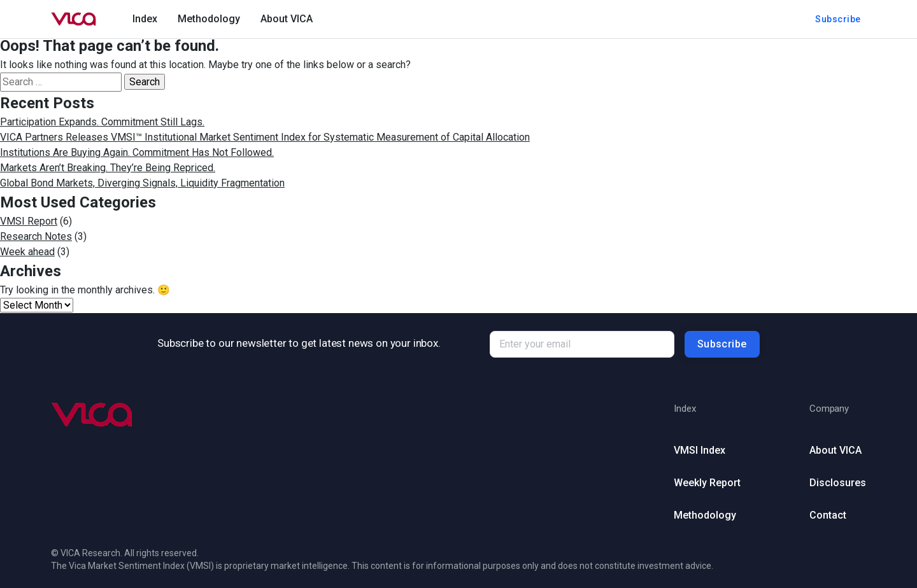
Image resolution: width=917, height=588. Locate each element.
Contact (828, 515)
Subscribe (838, 19)
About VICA (287, 19)
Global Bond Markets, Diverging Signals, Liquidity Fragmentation (142, 183)
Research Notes (36, 236)
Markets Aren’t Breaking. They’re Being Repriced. (108, 168)
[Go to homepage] (74, 19)
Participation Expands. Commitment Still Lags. (102, 122)
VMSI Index (700, 450)
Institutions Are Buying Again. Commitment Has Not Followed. (137, 152)
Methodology (209, 19)
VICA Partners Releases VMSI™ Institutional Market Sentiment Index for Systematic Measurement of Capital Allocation (265, 137)
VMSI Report (29, 221)
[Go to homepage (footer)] (92, 415)
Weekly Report (707, 483)
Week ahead (27, 252)
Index (145, 19)
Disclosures (838, 483)
